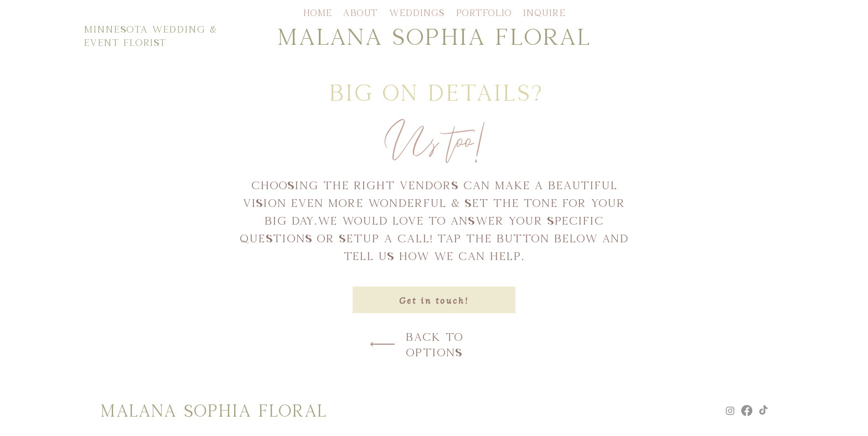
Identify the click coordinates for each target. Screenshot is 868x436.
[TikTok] (763, 411)
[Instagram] (730, 411)
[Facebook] (747, 411)
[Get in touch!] (434, 300)
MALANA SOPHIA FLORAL (434, 36)
